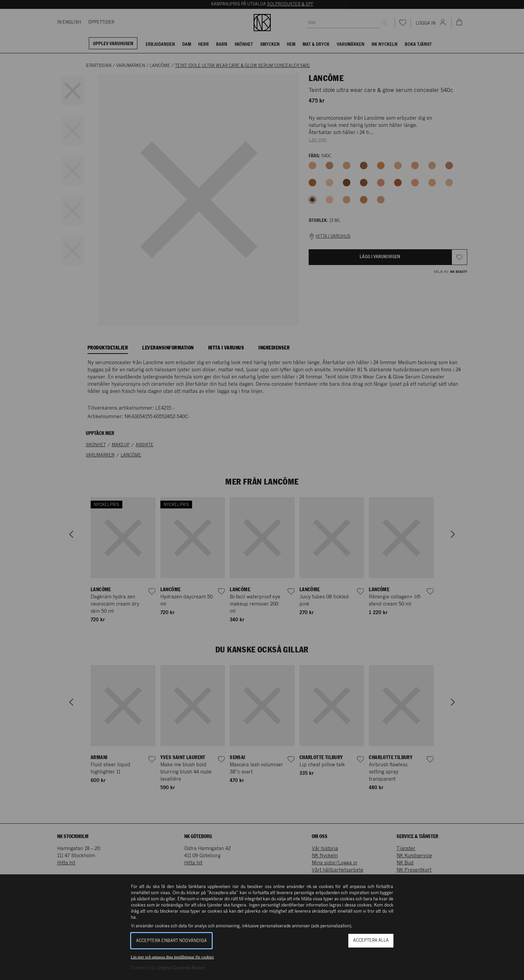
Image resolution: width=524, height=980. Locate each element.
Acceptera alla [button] (371, 941)
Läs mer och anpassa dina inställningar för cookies (172, 957)
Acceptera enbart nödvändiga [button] (171, 941)
